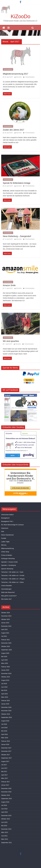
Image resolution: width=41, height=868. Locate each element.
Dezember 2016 (6, 788)
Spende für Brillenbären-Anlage (17, 183)
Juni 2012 (4, 836)
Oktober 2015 (6, 819)
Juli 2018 (4, 724)
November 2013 (6, 829)
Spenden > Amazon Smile (9, 562)
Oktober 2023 (6, 619)
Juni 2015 (4, 822)
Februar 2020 (5, 667)
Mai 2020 (4, 657)
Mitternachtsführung (7, 548)
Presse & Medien (7, 555)
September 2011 (6, 843)
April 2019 (4, 694)
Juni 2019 (4, 687)
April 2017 (4, 775)
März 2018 (5, 738)
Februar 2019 (5, 701)
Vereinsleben (8, 69)
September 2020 (6, 650)
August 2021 (5, 633)
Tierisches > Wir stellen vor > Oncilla (13, 575)
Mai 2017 (4, 771)
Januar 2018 (5, 744)
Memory (4, 545)
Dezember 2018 (6, 707)
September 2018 (6, 717)
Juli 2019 (4, 684)
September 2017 (6, 758)
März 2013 (5, 832)
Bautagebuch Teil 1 (7, 521)
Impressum (5, 528)
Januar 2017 (5, 785)
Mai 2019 (4, 690)
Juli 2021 (4, 636)
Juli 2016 (4, 805)
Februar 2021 (5, 640)
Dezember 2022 (6, 626)
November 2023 (6, 616)
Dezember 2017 (6, 748)
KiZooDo (20, 16)
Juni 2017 (4, 768)
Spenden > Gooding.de (9, 565)
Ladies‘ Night (5, 542)
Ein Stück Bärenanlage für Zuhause (12, 525)
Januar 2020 (5, 670)
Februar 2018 (5, 741)
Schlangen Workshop (8, 559)
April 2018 (4, 734)
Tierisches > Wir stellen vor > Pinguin (13, 579)
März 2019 (5, 697)
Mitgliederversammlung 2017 (15, 74)
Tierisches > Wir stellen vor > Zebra (12, 582)
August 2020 (5, 653)
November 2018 (6, 711)
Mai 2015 (4, 826)
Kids (3, 531)
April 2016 (4, 812)
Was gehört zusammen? (9, 596)
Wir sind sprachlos (11, 341)
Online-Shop (5, 552)
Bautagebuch (5, 518)
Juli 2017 (4, 765)
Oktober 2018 (6, 714)
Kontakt (4, 538)
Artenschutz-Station (7, 515)
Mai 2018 (4, 731)
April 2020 (4, 660)
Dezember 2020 (6, 643)
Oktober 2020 (6, 646)
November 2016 (6, 792)
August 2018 (5, 721)
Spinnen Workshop (7, 569)
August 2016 (5, 802)
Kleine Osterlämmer (7, 535)
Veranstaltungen (6, 589)
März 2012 (5, 839)
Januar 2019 (5, 704)
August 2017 (5, 761)
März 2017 (5, 778)
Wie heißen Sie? (6, 599)
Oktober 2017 (6, 755)
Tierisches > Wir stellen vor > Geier (12, 572)
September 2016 (6, 799)
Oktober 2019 (6, 677)
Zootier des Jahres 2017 (13, 130)
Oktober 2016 (6, 795)
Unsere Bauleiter (7, 586)
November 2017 (6, 751)
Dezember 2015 (6, 816)
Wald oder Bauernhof (8, 592)
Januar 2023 (5, 623)
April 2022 (4, 629)
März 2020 (5, 663)
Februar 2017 (5, 782)
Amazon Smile (9, 285)
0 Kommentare (29, 77)
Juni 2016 (4, 809)
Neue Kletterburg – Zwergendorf (17, 236)
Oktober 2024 (6, 613)
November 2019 (6, 673)
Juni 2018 (4, 728)
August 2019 (5, 680)
